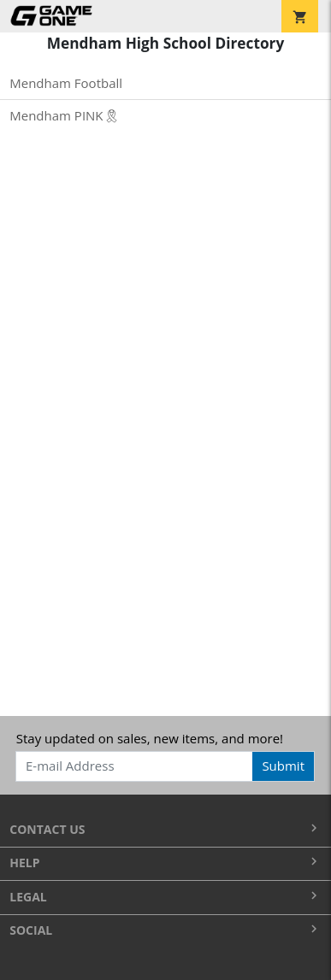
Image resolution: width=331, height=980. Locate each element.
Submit (283, 766)
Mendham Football (66, 83)
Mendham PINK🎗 (64, 115)
